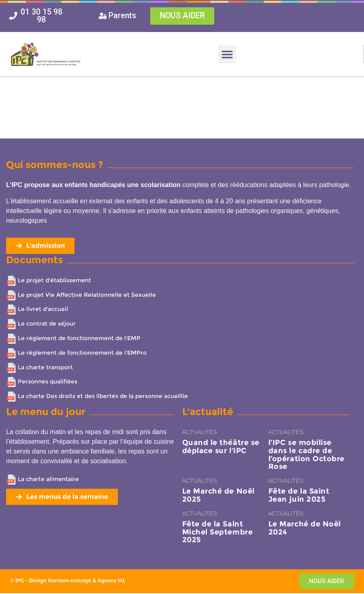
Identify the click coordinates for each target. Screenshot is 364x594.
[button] (227, 55)
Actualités (200, 433)
